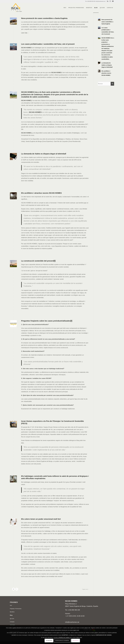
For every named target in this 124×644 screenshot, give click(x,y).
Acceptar (49, 641)
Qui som (12, 619)
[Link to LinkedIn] (108, 1)
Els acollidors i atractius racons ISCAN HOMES (41, 193)
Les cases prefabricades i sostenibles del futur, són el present (48, 44)
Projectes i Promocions (16, 609)
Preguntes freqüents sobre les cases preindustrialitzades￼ (47, 321)
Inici (11, 605)
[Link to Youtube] (113, 1)
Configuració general (62, 641)
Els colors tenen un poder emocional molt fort (41, 519)
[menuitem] (65, 8)
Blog (11, 615)
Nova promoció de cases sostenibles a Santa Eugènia (44, 18)
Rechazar (76, 641)
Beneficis (12, 612)
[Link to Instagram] (110, 1)
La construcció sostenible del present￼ (38, 261)
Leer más (25, 33)
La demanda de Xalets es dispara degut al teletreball (44, 154)
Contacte (12, 622)
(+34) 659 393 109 (74, 610)
